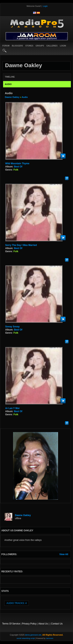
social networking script (26, 638)
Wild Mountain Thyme (17, 163)
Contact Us (57, 624)
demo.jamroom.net (33, 635)
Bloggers (17, 46)
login (63, 46)
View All (64, 554)
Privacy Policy (29, 624)
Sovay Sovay (12, 327)
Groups (40, 46)
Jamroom (50, 638)
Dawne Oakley (12, 97)
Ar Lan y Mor (12, 408)
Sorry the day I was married (21, 245)
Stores (29, 46)
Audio (25, 97)
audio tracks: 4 (16, 603)
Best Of (18, 167)
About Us (43, 624)
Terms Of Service (11, 624)
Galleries (52, 46)
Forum (6, 46)
